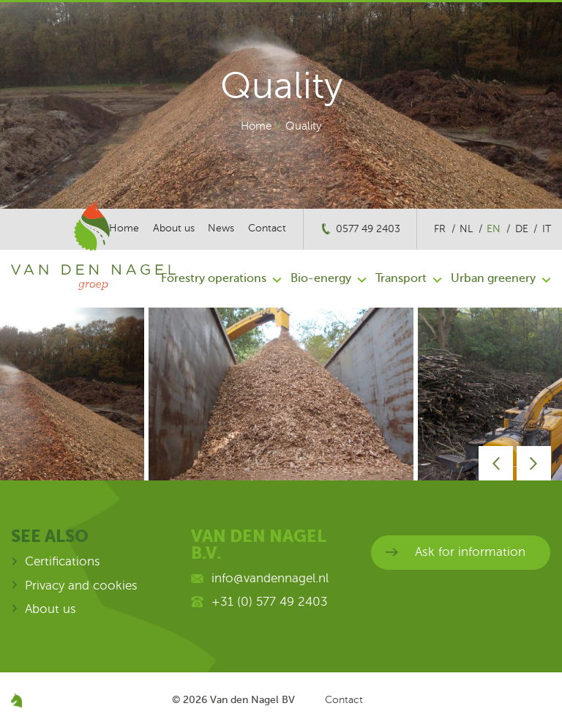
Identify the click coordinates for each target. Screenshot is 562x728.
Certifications (63, 561)
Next (534, 463)
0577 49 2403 (368, 229)
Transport (401, 278)
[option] (281, 394)
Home (256, 126)
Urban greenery (493, 278)
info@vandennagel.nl (270, 578)
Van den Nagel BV (252, 699)
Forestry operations (214, 278)
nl (466, 229)
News (221, 228)
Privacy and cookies (81, 586)
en (494, 229)
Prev (496, 463)
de (522, 229)
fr (440, 229)
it (547, 229)
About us (50, 609)
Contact (267, 228)
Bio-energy (321, 278)
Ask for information (470, 552)
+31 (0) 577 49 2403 (270, 602)
